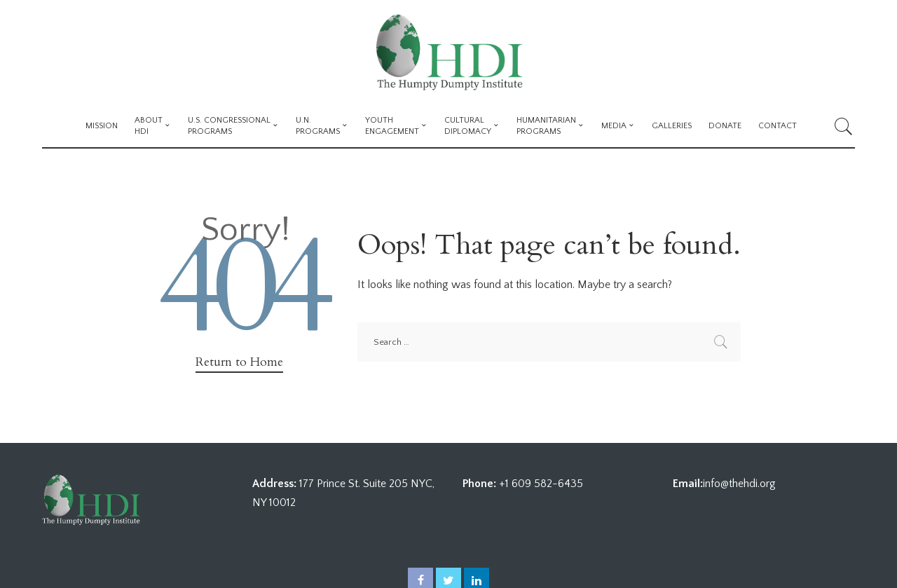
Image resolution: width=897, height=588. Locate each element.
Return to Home (239, 362)
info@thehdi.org (739, 484)
